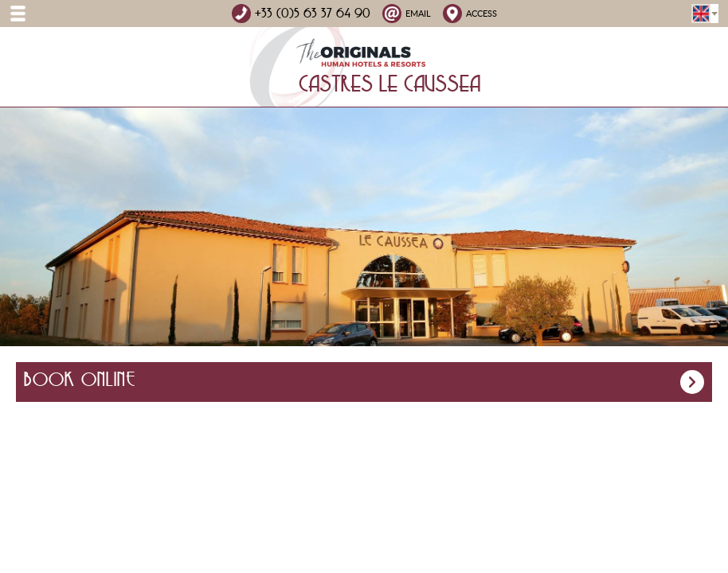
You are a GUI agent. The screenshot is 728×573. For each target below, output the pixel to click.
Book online (364, 382)
